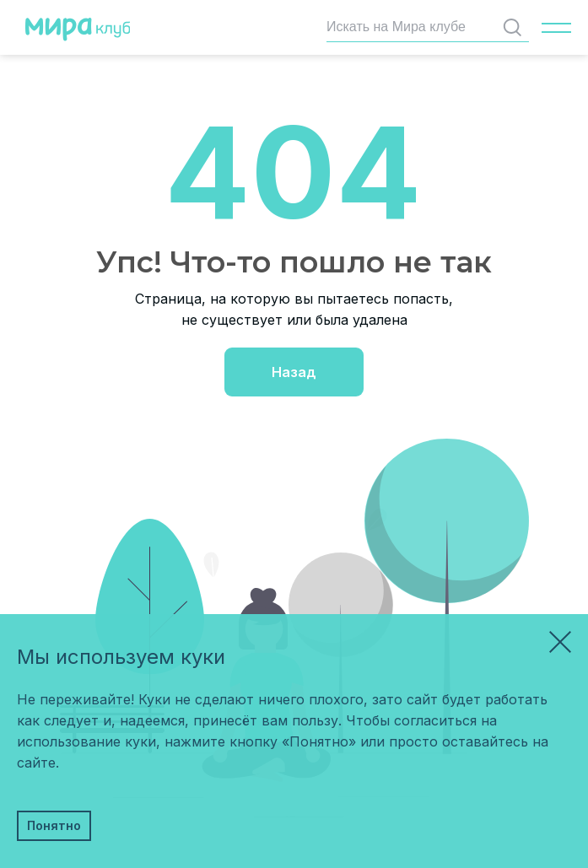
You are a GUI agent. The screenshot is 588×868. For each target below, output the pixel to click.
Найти (516, 27)
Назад (294, 372)
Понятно (54, 825)
